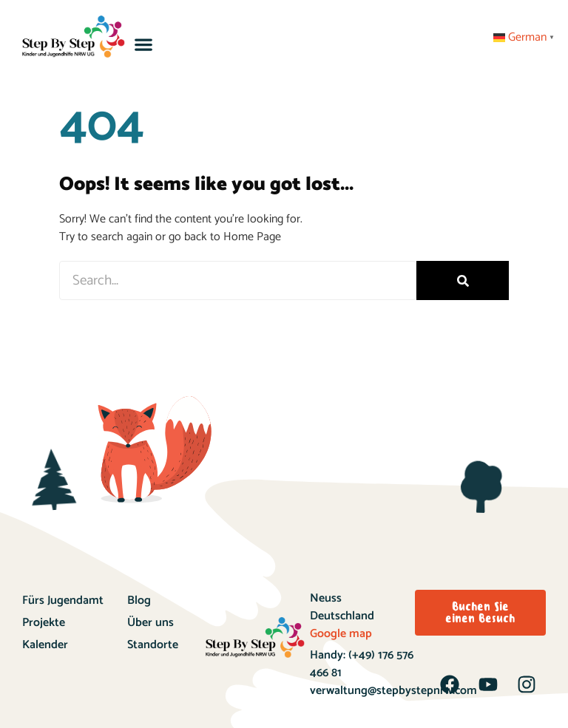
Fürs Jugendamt (63, 601)
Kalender (45, 645)
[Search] (463, 280)
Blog (139, 601)
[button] (144, 44)
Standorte (153, 645)
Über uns (151, 623)
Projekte (44, 623)
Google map (341, 634)
